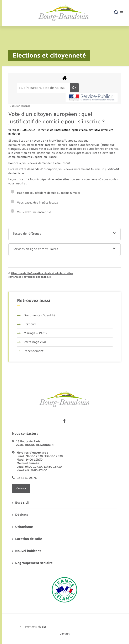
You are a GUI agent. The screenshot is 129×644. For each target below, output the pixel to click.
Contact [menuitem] (65, 634)
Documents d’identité (36, 315)
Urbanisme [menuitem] (22, 527)
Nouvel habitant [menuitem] (27, 551)
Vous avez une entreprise (31, 212)
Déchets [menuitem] (20, 515)
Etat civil (27, 324)
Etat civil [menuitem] (21, 503)
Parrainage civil (31, 342)
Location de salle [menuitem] (27, 539)
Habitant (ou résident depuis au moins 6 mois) (45, 193)
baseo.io (46, 277)
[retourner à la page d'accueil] (64, 13)
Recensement (30, 351)
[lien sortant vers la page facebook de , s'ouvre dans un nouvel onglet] (64, 421)
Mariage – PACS (32, 333)
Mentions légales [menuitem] (36, 627)
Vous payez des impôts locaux (34, 203)
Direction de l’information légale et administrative (42, 273)
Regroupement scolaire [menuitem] (32, 563)
